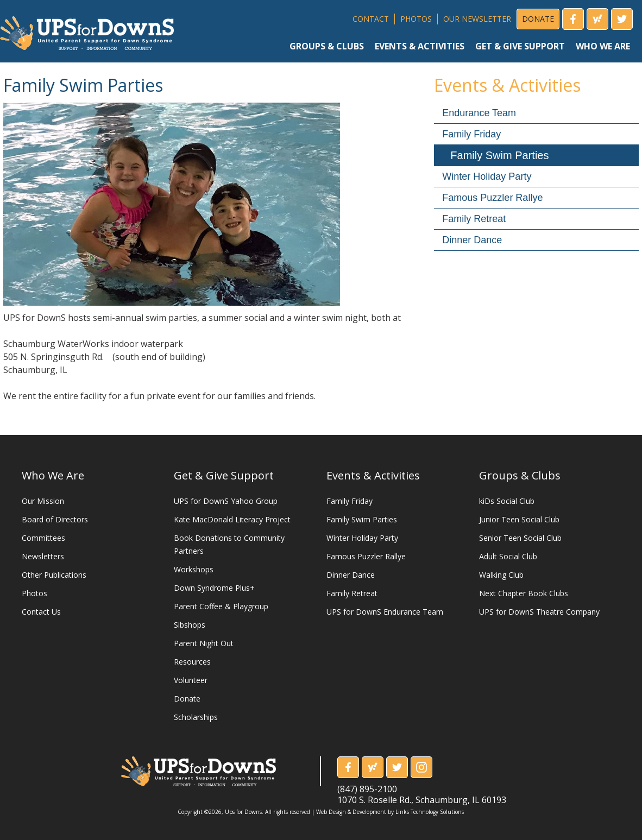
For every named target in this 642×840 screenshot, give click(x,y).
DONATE (538, 19)
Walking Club (501, 575)
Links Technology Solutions (430, 812)
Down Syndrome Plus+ (214, 588)
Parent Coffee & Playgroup (221, 606)
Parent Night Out (204, 643)
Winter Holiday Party (487, 176)
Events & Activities (373, 475)
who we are (603, 46)
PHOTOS (416, 19)
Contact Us (41, 612)
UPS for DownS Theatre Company (539, 612)
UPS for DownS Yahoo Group (226, 501)
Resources (192, 662)
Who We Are (53, 475)
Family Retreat (474, 219)
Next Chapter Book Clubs (524, 593)
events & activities (420, 46)
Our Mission (43, 501)
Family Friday (471, 134)
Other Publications (54, 575)
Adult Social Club (508, 556)
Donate (187, 699)
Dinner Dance (472, 240)
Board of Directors (55, 519)
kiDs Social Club (507, 501)
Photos (34, 593)
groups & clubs (327, 46)
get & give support (520, 46)
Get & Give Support (224, 475)
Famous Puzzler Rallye (492, 198)
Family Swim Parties (499, 155)
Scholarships (196, 717)
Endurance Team (479, 113)
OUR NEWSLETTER (477, 19)
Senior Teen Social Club (520, 538)
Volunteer (191, 680)
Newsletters (43, 556)
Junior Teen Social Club (519, 519)
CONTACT (371, 19)
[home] (87, 29)
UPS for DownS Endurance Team (385, 612)
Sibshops (190, 625)
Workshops (194, 569)
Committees (43, 538)
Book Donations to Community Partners (229, 544)
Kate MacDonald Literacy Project (232, 519)
